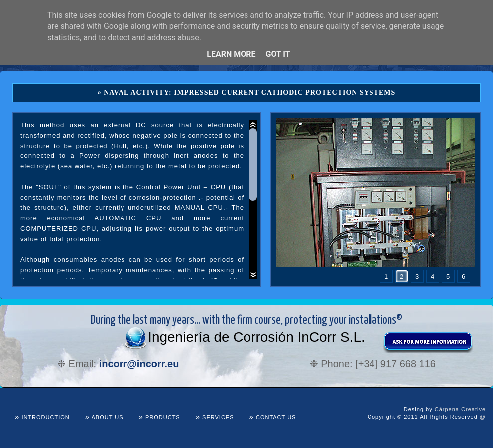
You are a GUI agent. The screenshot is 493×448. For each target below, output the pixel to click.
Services (215, 417)
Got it (278, 54)
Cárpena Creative (460, 409)
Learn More (231, 54)
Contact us (273, 417)
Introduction (42, 417)
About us (104, 417)
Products (160, 417)
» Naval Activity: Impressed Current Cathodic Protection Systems (247, 92)
